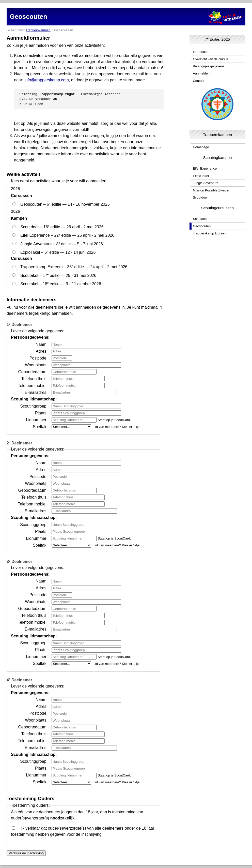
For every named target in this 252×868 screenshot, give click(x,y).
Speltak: (40, 426)
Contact (199, 81)
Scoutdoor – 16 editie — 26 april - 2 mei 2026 (62, 227)
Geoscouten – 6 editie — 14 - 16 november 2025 (65, 204)
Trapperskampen (38, 30)
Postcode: (38, 358)
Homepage (201, 147)
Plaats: (41, 413)
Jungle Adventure (206, 183)
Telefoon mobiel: (33, 385)
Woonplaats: (36, 365)
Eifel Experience (205, 168)
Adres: (42, 351)
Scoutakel (200, 219)
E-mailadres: (36, 392)
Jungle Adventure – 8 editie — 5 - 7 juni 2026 (62, 244)
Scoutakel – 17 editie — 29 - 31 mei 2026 (58, 275)
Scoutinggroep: (34, 406)
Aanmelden (201, 73)
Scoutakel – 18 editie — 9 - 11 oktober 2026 (61, 284)
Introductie (201, 52)
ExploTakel (201, 176)
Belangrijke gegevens (209, 66)
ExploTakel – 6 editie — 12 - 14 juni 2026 (58, 252)
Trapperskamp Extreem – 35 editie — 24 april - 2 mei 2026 (74, 267)
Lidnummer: (37, 420)
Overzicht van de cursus (210, 59)
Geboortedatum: (33, 372)
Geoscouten (202, 226)
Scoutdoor (200, 197)
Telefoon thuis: (34, 378)
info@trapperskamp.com (47, 80)
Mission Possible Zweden (211, 190)
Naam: (42, 344)
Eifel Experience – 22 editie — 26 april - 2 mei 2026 (67, 235)
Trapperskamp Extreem (210, 233)
